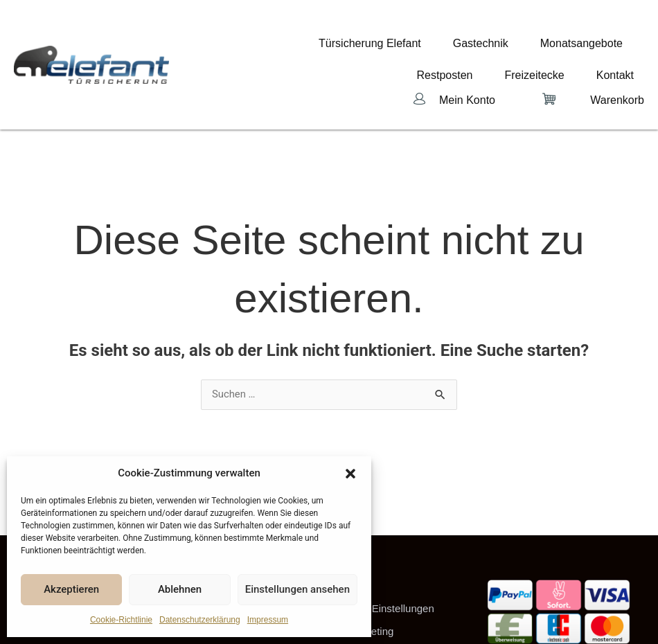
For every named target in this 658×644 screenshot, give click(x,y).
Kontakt (625, 51)
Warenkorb (617, 65)
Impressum (268, 620)
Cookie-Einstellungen (385, 581)
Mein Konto (467, 65)
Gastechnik (374, 39)
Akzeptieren (71, 589)
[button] (350, 474)
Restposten (534, 39)
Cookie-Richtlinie (121, 620)
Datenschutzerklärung (200, 620)
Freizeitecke (603, 39)
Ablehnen (180, 589)
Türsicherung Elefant (284, 39)
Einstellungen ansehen (297, 589)
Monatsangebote (454, 39)
